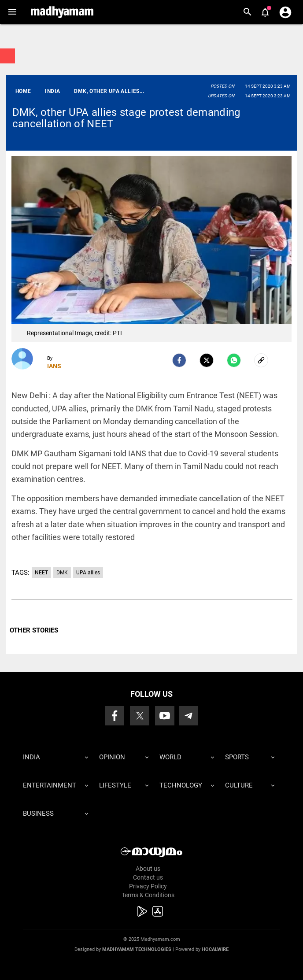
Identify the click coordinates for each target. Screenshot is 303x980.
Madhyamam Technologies (137, 949)
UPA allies (88, 573)
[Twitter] (207, 360)
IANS (54, 366)
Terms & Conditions (148, 895)
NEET (41, 573)
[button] (12, 12)
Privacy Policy (148, 886)
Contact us (148, 877)
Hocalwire (215, 949)
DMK (62, 573)
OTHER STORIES (34, 630)
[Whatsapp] (234, 360)
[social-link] (261, 360)
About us (148, 869)
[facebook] (179, 360)
